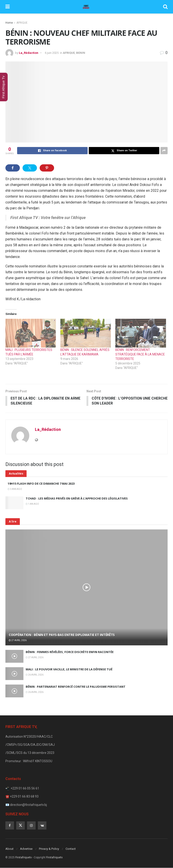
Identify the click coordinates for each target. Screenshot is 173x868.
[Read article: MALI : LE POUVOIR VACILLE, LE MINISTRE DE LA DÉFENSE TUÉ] (14, 674)
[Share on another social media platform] (164, 151)
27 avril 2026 (18, 641)
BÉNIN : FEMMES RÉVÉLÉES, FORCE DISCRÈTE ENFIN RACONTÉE (70, 652)
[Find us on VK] (42, 826)
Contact (71, 849)
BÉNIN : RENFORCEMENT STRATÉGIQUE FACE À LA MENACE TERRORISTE (140, 354)
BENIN (81, 53)
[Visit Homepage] (86, 7)
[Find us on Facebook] (10, 826)
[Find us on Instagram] (31, 826)
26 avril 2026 (35, 675)
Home (9, 23)
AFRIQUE (22, 23)
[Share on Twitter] (124, 151)
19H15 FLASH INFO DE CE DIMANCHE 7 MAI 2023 (41, 484)
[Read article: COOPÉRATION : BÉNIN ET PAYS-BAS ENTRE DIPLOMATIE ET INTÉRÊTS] (86, 588)
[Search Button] (165, 7)
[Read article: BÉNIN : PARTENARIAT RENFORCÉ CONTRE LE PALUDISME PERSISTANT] (14, 691)
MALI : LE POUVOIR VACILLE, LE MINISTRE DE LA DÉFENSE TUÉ (69, 669)
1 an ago (32, 504)
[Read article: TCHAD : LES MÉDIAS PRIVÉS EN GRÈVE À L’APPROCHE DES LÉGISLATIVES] (14, 503)
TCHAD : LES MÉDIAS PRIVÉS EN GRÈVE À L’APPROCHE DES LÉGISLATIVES (77, 499)
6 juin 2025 (52, 53)
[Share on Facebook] (52, 151)
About (9, 849)
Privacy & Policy (49, 849)
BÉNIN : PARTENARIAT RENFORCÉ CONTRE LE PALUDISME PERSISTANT (76, 687)
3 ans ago (15, 489)
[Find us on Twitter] (20, 826)
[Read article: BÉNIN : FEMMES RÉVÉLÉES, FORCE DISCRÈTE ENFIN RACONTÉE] (14, 657)
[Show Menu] (8, 7)
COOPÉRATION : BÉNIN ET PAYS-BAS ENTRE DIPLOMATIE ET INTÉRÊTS (62, 635)
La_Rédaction (29, 53)
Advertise (26, 849)
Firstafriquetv (24, 858)
